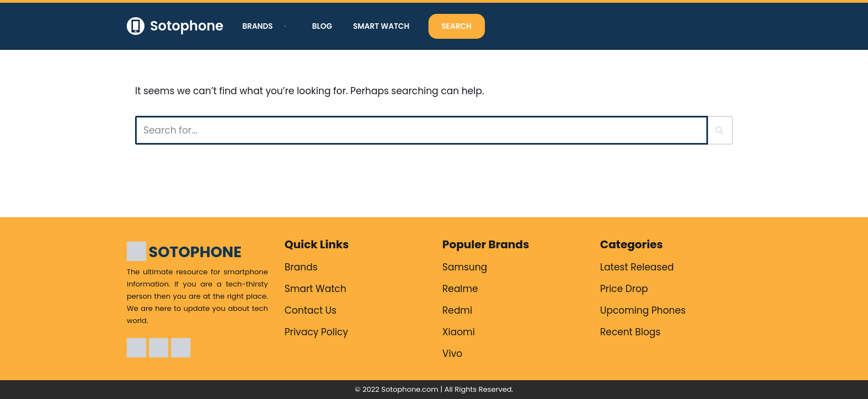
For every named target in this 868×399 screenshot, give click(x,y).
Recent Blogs (630, 332)
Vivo (452, 354)
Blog (322, 26)
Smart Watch (381, 26)
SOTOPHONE (195, 252)
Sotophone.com (410, 389)
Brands (301, 267)
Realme (460, 289)
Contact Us (311, 310)
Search (457, 26)
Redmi (457, 310)
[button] (283, 26)
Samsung (465, 267)
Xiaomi (459, 332)
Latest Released (637, 267)
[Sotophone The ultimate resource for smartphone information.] (175, 26)
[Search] (422, 130)
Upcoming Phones (643, 310)
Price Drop (624, 289)
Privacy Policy (316, 332)
